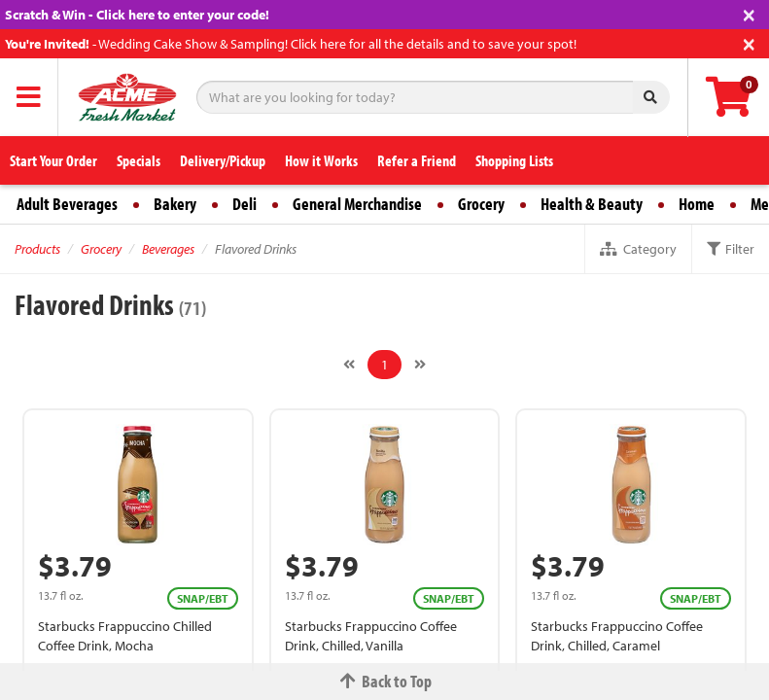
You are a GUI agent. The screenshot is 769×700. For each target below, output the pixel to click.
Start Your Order (53, 160)
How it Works (321, 160)
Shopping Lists (514, 160)
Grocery (481, 204)
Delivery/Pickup (223, 160)
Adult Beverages (67, 204)
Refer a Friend (417, 160)
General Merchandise (357, 204)
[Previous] (349, 365)
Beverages (168, 249)
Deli (245, 204)
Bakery (175, 204)
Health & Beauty (592, 204)
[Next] (420, 365)
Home (697, 204)
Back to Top (385, 681)
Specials (139, 160)
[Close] (749, 13)
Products (37, 249)
